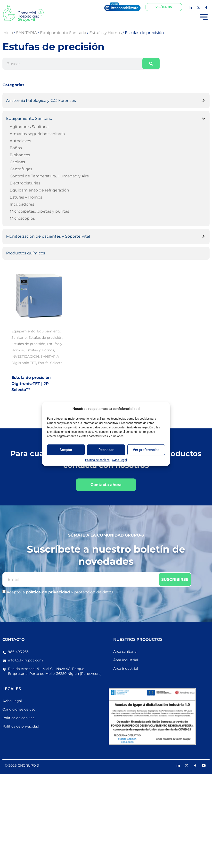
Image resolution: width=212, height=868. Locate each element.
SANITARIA (50, 356)
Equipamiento (23, 331)
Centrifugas (21, 169)
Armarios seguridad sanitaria (37, 134)
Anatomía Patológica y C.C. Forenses (41, 100)
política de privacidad (48, 592)
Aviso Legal (119, 460)
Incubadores (22, 204)
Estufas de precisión (45, 338)
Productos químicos (26, 253)
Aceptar (66, 450)
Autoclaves (20, 141)
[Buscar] (151, 64)
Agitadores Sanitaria (29, 127)
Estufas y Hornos (26, 197)
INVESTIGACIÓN (25, 356)
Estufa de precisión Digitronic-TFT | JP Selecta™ (31, 384)
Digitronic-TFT (24, 363)
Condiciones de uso (19, 709)
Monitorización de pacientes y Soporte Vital (48, 236)
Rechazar (106, 450)
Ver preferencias (146, 450)
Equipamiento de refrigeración (39, 190)
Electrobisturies (25, 183)
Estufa (43, 363)
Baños (16, 148)
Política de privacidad (21, 726)
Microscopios (22, 218)
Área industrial (126, 660)
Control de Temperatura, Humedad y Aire (49, 176)
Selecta (56, 363)
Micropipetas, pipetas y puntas (39, 211)
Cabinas (17, 162)
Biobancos (20, 155)
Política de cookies (97, 460)
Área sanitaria (125, 651)
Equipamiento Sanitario (29, 118)
